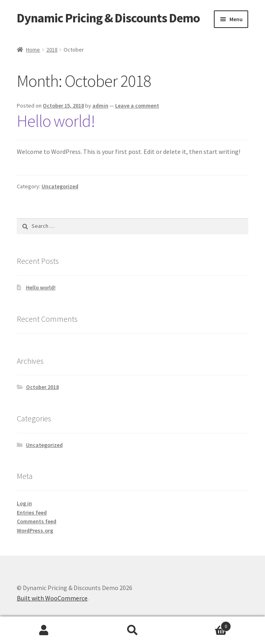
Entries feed (32, 512)
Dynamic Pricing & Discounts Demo (108, 18)
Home (33, 50)
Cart (204, 625)
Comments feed (37, 521)
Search (132, 630)
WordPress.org (35, 530)
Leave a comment (137, 106)
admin (100, 106)
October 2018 (42, 387)
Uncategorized (60, 186)
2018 (52, 50)
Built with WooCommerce (52, 598)
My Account (44, 630)
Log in (24, 503)
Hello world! (56, 121)
